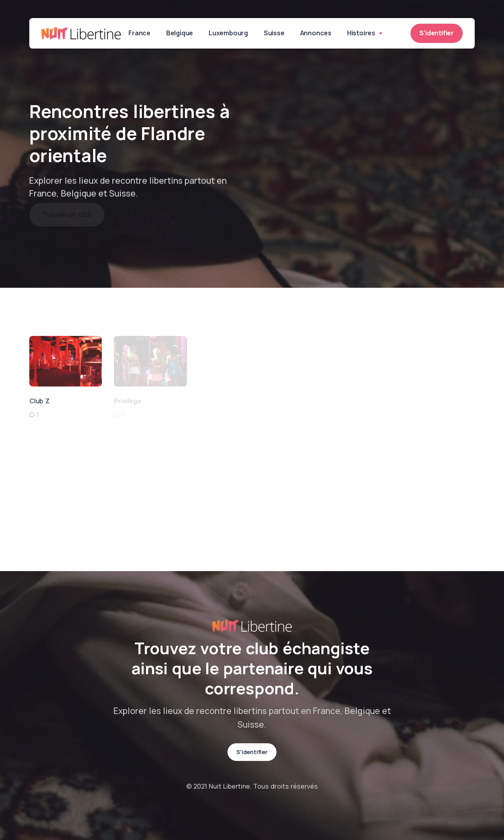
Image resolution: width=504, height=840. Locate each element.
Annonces (318, 33)
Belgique (180, 33)
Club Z (40, 401)
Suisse (276, 33)
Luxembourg (230, 33)
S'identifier (437, 33)
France (140, 33)
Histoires (367, 33)
